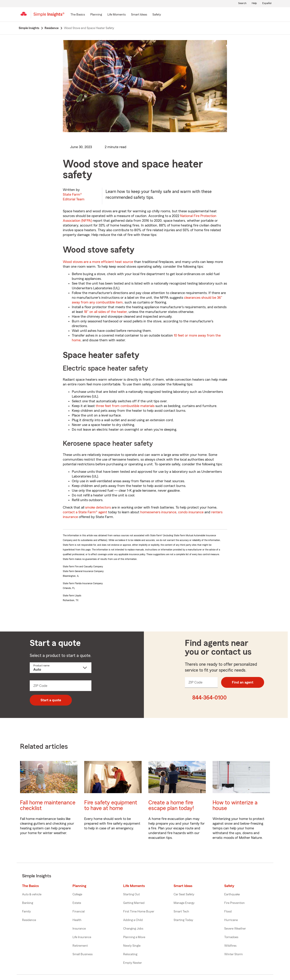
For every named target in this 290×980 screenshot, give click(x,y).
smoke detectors (98, 507)
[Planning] (96, 15)
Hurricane (231, 920)
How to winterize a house (235, 806)
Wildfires (230, 946)
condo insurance (191, 512)
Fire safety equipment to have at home (111, 806)
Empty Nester (133, 963)
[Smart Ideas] (139, 15)
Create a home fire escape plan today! (171, 806)
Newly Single (132, 946)
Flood (228, 912)
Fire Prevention (234, 903)
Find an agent (243, 682)
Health (77, 920)
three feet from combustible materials (125, 406)
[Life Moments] (117, 15)
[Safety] (157, 15)
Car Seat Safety (184, 894)
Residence (29, 920)
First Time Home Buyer (139, 912)
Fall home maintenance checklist (48, 806)
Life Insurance (82, 937)
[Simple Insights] (49, 16)
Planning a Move (134, 937)
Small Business (83, 954)
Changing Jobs (133, 929)
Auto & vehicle (32, 894)
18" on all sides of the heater (105, 312)
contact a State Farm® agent (85, 512)
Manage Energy (184, 903)
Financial (79, 912)
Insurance (79, 929)
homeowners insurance (158, 512)
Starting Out (131, 894)
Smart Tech (181, 912)
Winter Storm (233, 954)
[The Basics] (78, 15)
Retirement (80, 946)
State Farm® (74, 197)
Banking (28, 903)
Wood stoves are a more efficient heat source (98, 262)
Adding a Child (133, 920)
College (77, 894)
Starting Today (183, 920)
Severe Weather (235, 929)
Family (26, 912)
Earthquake (232, 894)
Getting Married (134, 903)
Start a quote (51, 700)
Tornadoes (231, 937)
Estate (77, 903)
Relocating (130, 954)
